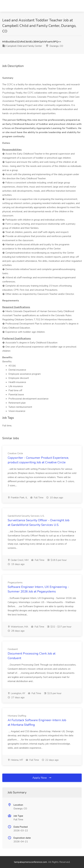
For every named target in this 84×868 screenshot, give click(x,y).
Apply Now (42, 778)
